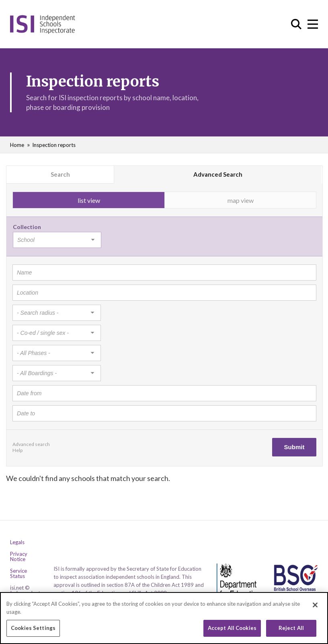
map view (241, 200)
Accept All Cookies (232, 629)
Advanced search (31, 444)
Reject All (291, 629)
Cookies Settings (33, 629)
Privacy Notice (19, 557)
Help (17, 450)
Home (17, 145)
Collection (27, 227)
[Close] (315, 606)
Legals (17, 542)
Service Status (18, 574)
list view (89, 200)
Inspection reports (54, 145)
